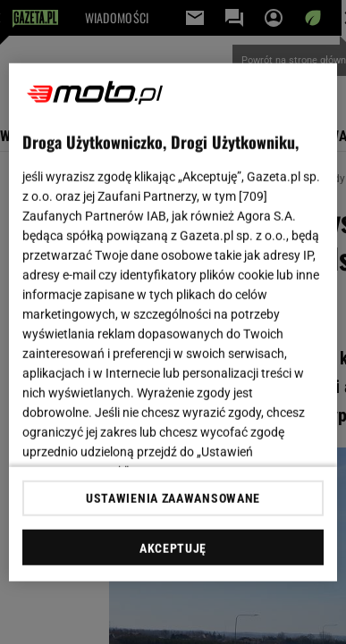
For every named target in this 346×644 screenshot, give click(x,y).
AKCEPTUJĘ (173, 548)
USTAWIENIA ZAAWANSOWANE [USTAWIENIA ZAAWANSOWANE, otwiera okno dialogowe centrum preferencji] (173, 498)
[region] (173, 322)
